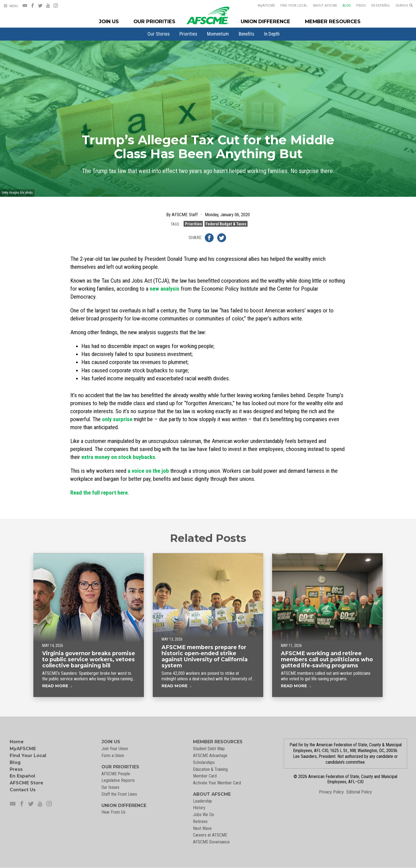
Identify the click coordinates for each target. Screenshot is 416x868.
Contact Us (23, 790)
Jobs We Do (204, 815)
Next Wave (202, 828)
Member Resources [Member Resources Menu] (333, 21)
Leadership (202, 801)
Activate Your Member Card (217, 783)
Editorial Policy (359, 792)
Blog (343, 5)
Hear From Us (113, 812)
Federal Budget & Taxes (226, 224)
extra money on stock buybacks (118, 457)
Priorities (188, 34)
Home (17, 742)
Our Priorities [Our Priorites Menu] (154, 21)
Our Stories (159, 34)
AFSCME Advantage (210, 756)
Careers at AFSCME (210, 835)
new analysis (165, 289)
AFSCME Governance (211, 842)
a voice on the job (148, 471)
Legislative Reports (118, 780)
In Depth (272, 34)
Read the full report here (99, 493)
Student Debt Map (209, 749)
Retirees (200, 821)
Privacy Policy (331, 792)
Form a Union (113, 756)
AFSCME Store (26, 783)
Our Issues (110, 787)
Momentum (218, 34)
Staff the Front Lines (119, 794)
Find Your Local (290, 5)
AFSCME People (116, 774)
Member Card (205, 776)
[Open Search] (404, 6)
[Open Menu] (11, 6)
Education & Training (210, 769)
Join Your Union (115, 749)
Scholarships (204, 762)
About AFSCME (321, 5)
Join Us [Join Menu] (109, 21)
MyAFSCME (23, 749)
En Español (377, 5)
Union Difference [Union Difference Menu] (265, 21)
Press (357, 5)
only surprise (117, 419)
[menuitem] (159, 34)
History (199, 808)
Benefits (246, 34)
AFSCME (263, 5)
